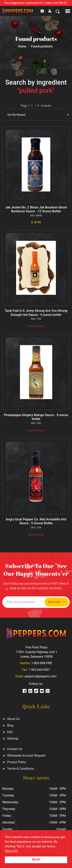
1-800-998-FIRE (42, 663)
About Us (13, 719)
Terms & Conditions (21, 769)
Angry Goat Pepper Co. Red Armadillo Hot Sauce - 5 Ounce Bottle (36, 521)
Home (22, 46)
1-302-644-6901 (39, 670)
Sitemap (13, 739)
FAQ (10, 732)
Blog (10, 725)
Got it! (36, 860)
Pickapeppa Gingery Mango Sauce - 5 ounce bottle (36, 417)
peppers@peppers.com (41, 676)
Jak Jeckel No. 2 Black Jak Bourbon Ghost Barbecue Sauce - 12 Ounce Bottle (36, 209)
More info (11, 851)
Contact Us (15, 749)
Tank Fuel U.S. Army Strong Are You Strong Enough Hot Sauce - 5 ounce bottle (36, 313)
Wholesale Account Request (26, 755)
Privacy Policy (17, 762)
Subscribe (57, 602)
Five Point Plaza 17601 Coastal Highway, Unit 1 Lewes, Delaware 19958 (36, 652)
